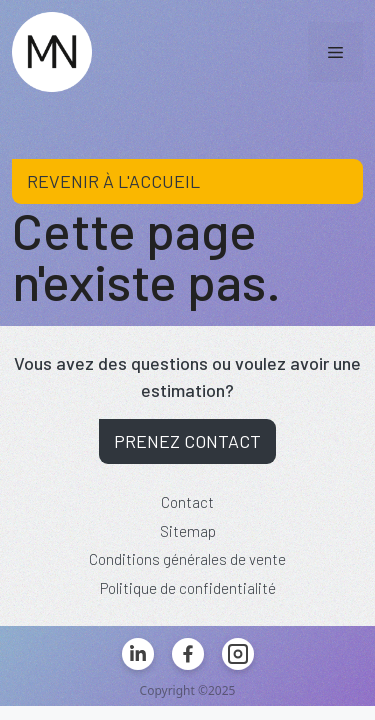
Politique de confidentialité (188, 588)
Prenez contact (187, 441)
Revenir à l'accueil (113, 181)
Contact (187, 502)
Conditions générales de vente (187, 559)
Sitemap (188, 531)
